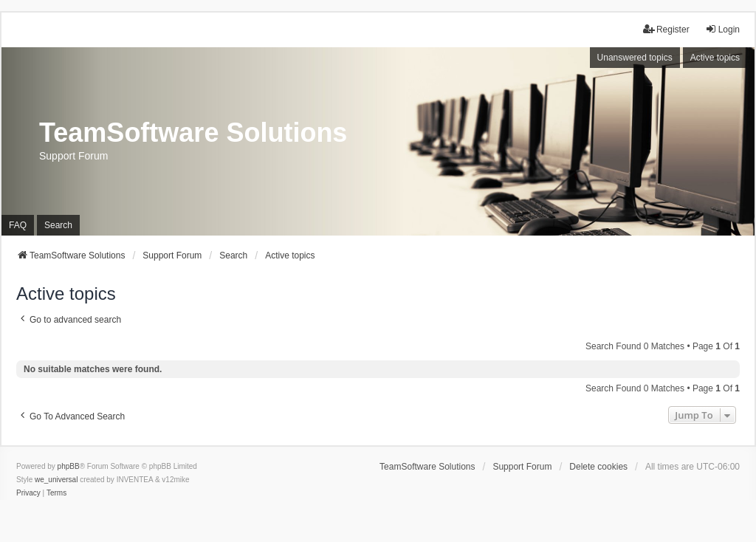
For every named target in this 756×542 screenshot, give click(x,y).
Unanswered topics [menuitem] (635, 58)
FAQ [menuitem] (18, 225)
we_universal (56, 480)
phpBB (69, 466)
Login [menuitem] (722, 29)
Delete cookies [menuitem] (598, 467)
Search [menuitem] (58, 225)
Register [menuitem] (666, 29)
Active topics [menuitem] (715, 58)
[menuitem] (28, 493)
